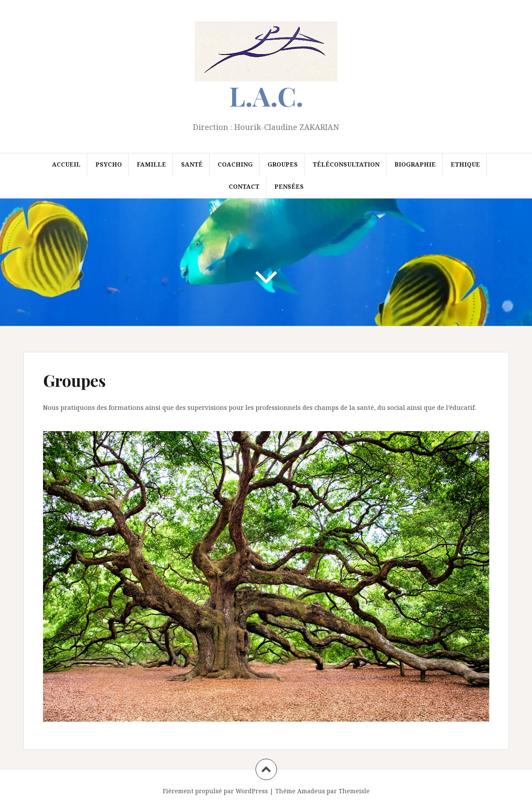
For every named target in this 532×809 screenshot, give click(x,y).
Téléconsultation (346, 164)
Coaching (235, 164)
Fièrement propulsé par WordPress (215, 791)
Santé (192, 164)
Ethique (465, 164)
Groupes (283, 164)
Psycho (109, 164)
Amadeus (311, 791)
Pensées (289, 186)
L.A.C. (266, 96)
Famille (151, 164)
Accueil (66, 164)
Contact (244, 186)
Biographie (415, 164)
